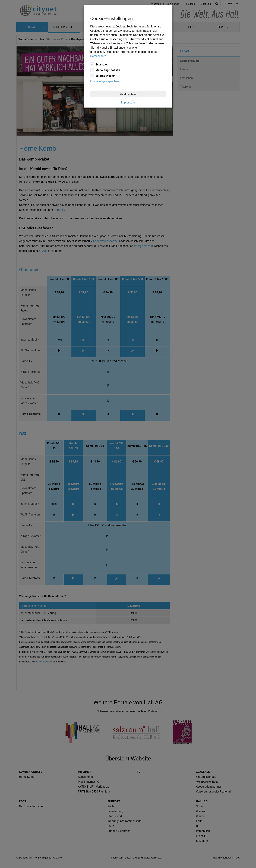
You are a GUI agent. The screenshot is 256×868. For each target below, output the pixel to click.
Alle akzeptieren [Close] (128, 94)
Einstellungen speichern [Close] (105, 81)
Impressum (128, 102)
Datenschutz (98, 56)
